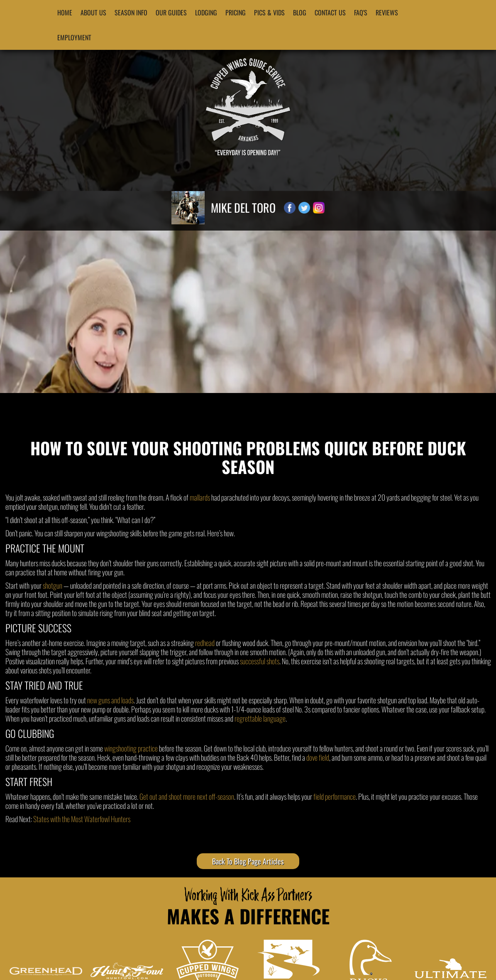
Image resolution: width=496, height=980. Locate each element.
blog (300, 12)
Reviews (387, 12)
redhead (205, 643)
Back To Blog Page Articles (248, 861)
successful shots (260, 661)
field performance (335, 796)
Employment (74, 37)
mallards (200, 497)
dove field (318, 757)
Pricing (236, 12)
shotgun (53, 585)
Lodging (206, 12)
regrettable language (260, 718)
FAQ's (361, 12)
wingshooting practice (131, 748)
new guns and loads (110, 700)
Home (65, 12)
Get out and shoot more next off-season (187, 796)
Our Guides (171, 12)
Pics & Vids (269, 12)
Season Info (131, 12)
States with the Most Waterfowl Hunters (82, 819)
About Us (93, 12)
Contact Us (330, 12)
